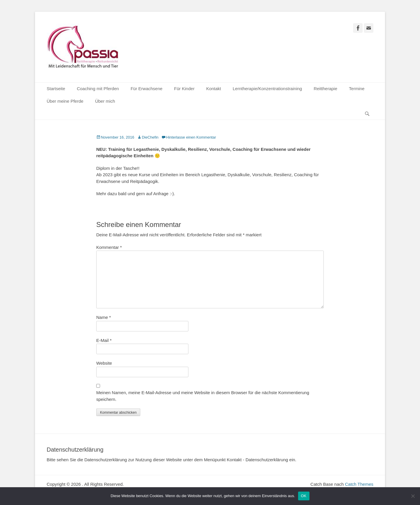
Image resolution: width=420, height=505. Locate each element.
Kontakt (214, 89)
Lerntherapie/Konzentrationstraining (267, 89)
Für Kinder (184, 89)
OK (304, 496)
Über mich (105, 101)
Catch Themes (359, 484)
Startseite (56, 89)
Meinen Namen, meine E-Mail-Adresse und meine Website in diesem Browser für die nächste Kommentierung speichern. (203, 396)
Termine (357, 89)
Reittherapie (325, 89)
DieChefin (150, 137)
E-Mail (104, 340)
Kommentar (109, 247)
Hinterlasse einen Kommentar (191, 137)
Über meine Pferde (65, 101)
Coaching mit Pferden (98, 89)
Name (104, 317)
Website (104, 363)
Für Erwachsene (147, 89)
